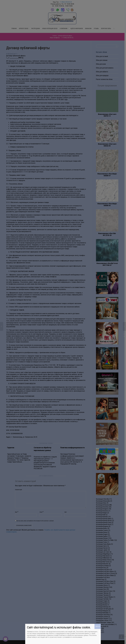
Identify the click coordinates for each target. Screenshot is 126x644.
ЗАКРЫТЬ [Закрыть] (98, 626)
